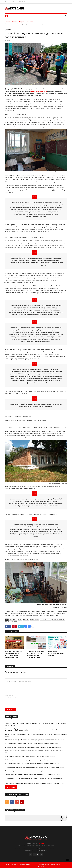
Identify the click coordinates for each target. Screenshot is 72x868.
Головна (7, 22)
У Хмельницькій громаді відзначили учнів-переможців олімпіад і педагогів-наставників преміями (34, 751)
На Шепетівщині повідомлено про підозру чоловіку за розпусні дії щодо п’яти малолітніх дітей (33, 760)
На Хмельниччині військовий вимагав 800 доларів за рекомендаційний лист (27, 756)
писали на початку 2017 (39, 91)
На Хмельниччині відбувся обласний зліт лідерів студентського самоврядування (29, 763)
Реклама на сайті (56, 864)
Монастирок (13, 620)
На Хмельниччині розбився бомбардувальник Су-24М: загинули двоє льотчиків (29, 743)
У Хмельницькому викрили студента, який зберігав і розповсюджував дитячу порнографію (32, 767)
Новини (15, 22)
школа (7, 622)
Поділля (22, 22)
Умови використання (44, 864)
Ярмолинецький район (58, 620)
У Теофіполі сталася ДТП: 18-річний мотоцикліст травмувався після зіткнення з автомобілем (33, 740)
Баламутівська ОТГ (45, 620)
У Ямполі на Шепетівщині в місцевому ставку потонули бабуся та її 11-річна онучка (30, 774)
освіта (20, 620)
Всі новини (11, 787)
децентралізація (34, 620)
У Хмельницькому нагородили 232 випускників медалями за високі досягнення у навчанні (32, 783)
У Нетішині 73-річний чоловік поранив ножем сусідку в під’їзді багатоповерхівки (29, 771)
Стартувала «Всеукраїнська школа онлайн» (56, 653)
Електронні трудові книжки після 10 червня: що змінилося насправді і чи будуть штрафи (31, 747)
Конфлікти (30, 22)
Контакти (41, 866)
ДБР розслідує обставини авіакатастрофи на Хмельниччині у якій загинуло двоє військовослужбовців (36, 734)
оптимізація (14, 622)
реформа (26, 620)
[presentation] (18, 702)
